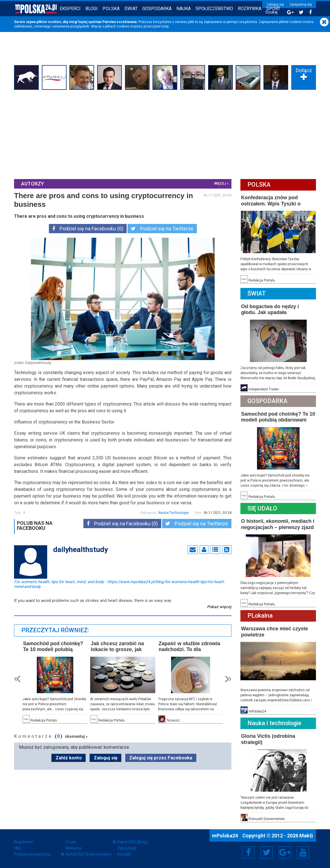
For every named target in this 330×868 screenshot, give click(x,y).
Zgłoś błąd (127, 848)
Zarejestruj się (301, 4)
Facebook (248, 852)
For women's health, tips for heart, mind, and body (119, 581)
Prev (17, 679)
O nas (71, 842)
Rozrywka (250, 9)
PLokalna (260, 616)
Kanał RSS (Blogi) (133, 842)
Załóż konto (69, 758)
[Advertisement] (165, 134)
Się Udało (262, 508)
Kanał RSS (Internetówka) (89, 854)
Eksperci (70, 9)
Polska (111, 9)
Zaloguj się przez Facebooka (161, 758)
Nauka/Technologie (174, 513)
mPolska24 (226, 836)
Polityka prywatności (32, 854)
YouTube (303, 852)
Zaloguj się (275, 4)
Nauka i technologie (274, 723)
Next (228, 679)
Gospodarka (157, 9)
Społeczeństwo (214, 9)
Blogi (92, 9)
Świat (131, 9)
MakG (306, 836)
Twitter (267, 852)
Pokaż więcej (219, 607)
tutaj (165, 26)
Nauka (184, 9)
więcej (220, 184)
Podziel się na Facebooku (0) (88, 229)
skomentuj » (76, 736)
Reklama (74, 848)
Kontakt (124, 854)
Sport (273, 9)
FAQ (18, 848)
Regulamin (24, 842)
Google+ (285, 852)
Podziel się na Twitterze (162, 229)
